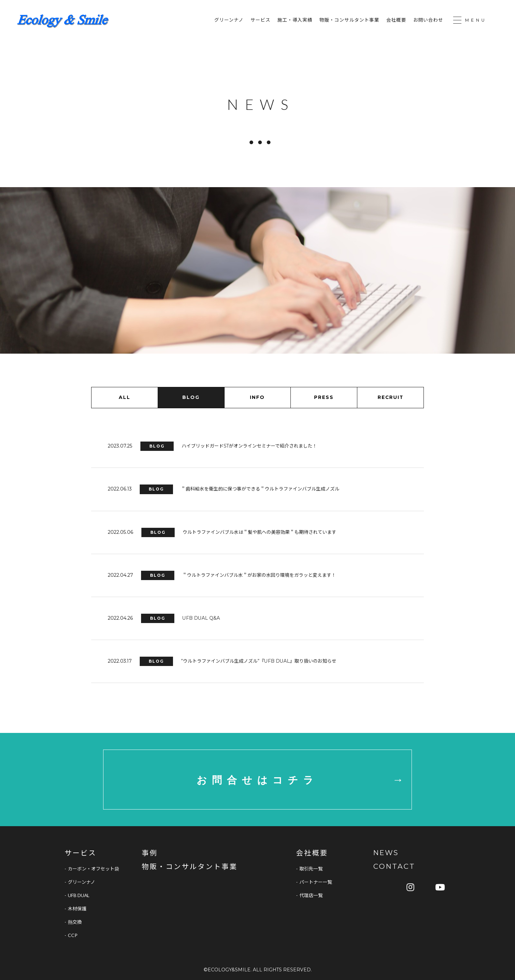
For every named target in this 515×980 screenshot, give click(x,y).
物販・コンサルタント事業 (349, 20)
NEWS (386, 853)
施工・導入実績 (295, 20)
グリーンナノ (229, 20)
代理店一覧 (311, 896)
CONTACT (394, 867)
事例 (150, 853)
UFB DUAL (79, 896)
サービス (260, 20)
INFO (257, 397)
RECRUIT (391, 397)
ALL (125, 397)
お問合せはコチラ (257, 780)
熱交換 (75, 922)
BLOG (191, 397)
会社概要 (396, 20)
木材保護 (77, 909)
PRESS (324, 397)
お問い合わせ (428, 20)
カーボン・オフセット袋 (93, 869)
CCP (73, 936)
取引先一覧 (311, 869)
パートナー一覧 (316, 882)
